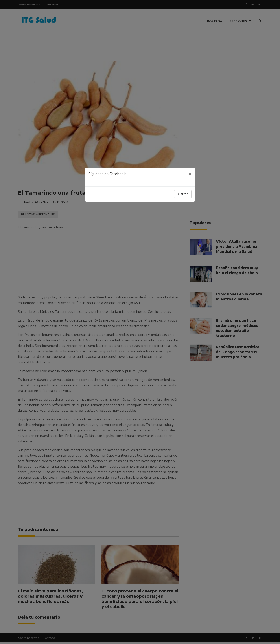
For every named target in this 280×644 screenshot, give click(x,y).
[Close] (190, 174)
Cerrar (183, 194)
